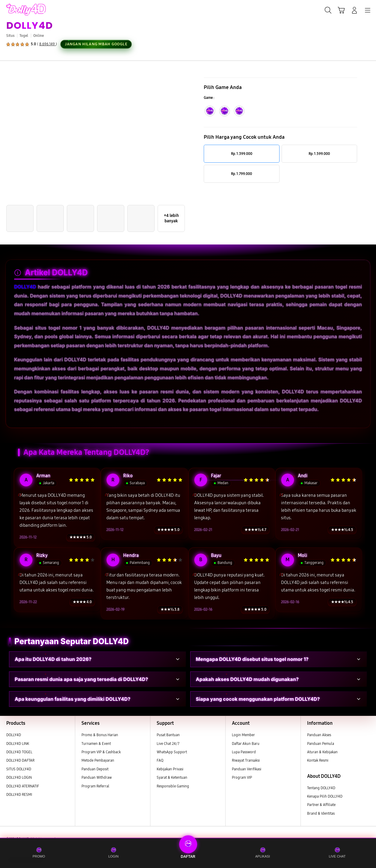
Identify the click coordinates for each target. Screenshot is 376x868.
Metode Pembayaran (98, 760)
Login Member (243, 735)
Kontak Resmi (318, 760)
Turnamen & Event (96, 744)
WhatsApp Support (172, 752)
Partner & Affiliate (321, 805)
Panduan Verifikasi (247, 769)
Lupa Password (244, 752)
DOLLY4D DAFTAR (20, 760)
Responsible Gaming (173, 786)
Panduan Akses (319, 735)
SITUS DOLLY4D (19, 769)
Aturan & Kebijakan (322, 752)
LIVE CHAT (337, 852)
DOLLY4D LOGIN (19, 778)
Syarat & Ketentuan (172, 778)
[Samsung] (18, 10)
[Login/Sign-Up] (354, 10)
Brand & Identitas (321, 813)
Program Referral (95, 786)
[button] (341, 10)
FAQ (160, 760)
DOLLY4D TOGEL (19, 752)
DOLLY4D (30, 25)
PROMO (39, 852)
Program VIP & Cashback (101, 752)
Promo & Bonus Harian (100, 735)
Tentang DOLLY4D (321, 788)
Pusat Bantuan (168, 735)
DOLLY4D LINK (18, 744)
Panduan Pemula (321, 744)
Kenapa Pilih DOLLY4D (325, 796)
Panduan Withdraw (97, 778)
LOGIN (113, 852)
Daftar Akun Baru (246, 744)
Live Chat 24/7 (168, 744)
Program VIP (242, 778)
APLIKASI (263, 852)
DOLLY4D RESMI (19, 795)
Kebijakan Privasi (170, 769)
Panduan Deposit (95, 769)
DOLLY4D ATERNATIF (23, 786)
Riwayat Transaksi (246, 760)
